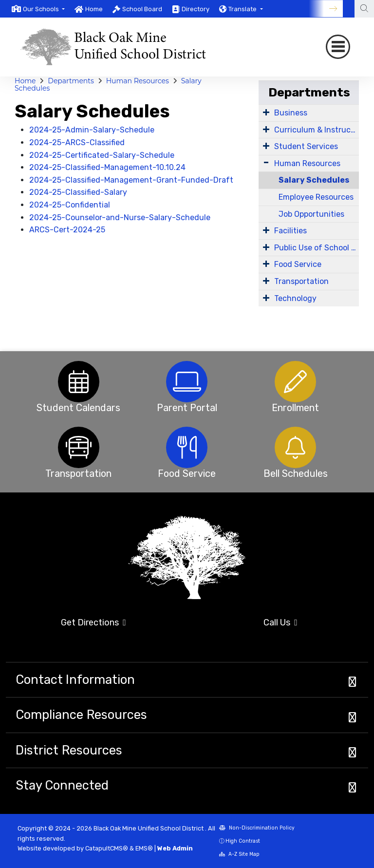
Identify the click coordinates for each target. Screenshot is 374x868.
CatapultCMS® (107, 848)
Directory (196, 9)
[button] (44, 9)
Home (94, 9)
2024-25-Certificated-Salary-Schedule (102, 155)
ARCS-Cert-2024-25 (67, 230)
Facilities (290, 231)
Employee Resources (316, 197)
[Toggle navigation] (338, 47)
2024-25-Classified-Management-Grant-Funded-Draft (131, 180)
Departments (71, 81)
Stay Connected (62, 785)
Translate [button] (243, 9)
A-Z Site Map (239, 854)
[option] (38, 9)
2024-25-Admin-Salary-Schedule (92, 130)
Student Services (306, 146)
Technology (295, 298)
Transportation (301, 281)
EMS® (144, 848)
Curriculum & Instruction (317, 130)
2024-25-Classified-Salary (78, 192)
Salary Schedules (314, 180)
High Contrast (243, 841)
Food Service (298, 264)
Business (291, 113)
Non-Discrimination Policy (257, 828)
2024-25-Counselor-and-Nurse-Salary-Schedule (120, 217)
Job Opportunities (311, 214)
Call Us (280, 623)
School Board (142, 9)
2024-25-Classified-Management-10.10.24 (107, 167)
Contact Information (75, 679)
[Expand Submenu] (266, 112)
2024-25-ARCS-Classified (77, 142)
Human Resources (138, 81)
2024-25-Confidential (70, 205)
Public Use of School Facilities (317, 248)
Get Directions (93, 623)
